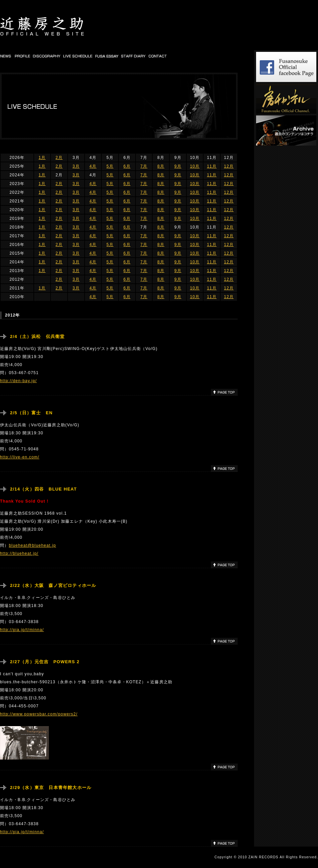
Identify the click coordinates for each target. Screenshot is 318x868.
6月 (127, 166)
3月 (76, 166)
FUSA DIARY (107, 56)
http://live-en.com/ (20, 457)
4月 (93, 166)
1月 (42, 158)
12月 (229, 166)
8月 (161, 166)
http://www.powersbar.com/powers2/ (39, 714)
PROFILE (22, 56)
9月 (178, 166)
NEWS (6, 56)
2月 (59, 158)
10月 (195, 166)
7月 (144, 166)
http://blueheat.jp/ (19, 553)
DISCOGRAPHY (47, 56)
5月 (110, 166)
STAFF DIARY (134, 56)
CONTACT (158, 56)
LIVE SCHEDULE (78, 56)
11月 (212, 166)
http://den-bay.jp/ (18, 381)
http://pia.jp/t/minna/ (22, 630)
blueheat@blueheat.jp (32, 545)
